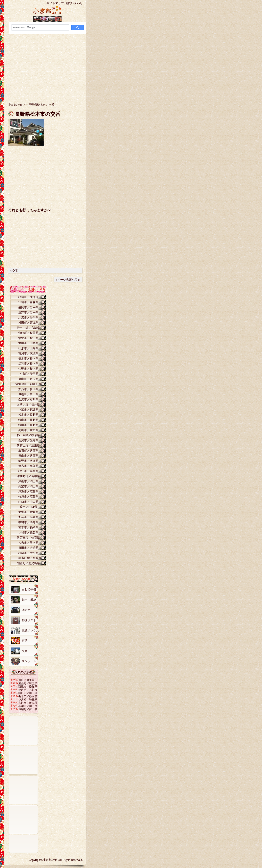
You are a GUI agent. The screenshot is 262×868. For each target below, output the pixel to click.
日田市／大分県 (28, 548)
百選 (25, 641)
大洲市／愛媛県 (28, 512)
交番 (15, 271)
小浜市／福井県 (28, 410)
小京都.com (15, 105)
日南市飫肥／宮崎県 (28, 558)
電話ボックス (30, 631)
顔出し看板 (29, 600)
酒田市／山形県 (28, 343)
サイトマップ (55, 3)
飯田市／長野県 (28, 425)
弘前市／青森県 (28, 302)
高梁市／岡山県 (28, 486)
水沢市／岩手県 (28, 318)
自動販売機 (29, 590)
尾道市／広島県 (28, 492)
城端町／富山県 (28, 394)
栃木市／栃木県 (28, 358)
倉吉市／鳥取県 (28, 466)
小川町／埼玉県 (28, 374)
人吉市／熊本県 (28, 543)
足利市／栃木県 (28, 364)
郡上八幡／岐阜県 (28, 435)
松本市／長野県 (28, 415)
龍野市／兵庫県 (28, 461)
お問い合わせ (74, 3)
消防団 (26, 610)
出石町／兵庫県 (28, 451)
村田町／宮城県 (28, 323)
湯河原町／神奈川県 (28, 384)
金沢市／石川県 (28, 399)
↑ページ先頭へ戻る (68, 280)
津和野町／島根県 (28, 476)
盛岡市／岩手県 (28, 307)
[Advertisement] (48, 66)
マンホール (29, 661)
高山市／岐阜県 (28, 430)
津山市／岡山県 (28, 481)
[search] (40, 28)
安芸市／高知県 (28, 517)
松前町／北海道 (28, 297)
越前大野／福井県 (28, 404)
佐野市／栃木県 (28, 369)
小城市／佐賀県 (28, 532)
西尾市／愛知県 (28, 440)
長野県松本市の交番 (38, 114)
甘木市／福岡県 (28, 527)
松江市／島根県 (28, 471)
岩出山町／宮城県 (28, 328)
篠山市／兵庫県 (28, 456)
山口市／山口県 (28, 502)
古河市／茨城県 (28, 353)
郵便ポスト (29, 620)
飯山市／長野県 (28, 420)
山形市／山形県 (28, 348)
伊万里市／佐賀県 (28, 538)
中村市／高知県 (28, 522)
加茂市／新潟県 (28, 389)
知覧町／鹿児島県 (28, 563)
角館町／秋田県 (28, 333)
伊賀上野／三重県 (28, 445)
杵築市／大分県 (28, 553)
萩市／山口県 (28, 507)
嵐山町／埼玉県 (28, 379)
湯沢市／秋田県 (28, 338)
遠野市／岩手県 (28, 312)
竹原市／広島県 (28, 497)
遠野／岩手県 (26, 680)
